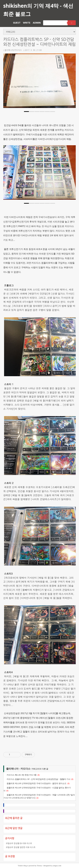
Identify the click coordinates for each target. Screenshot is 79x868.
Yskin (20, 866)
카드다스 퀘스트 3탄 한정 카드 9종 (22, 775)
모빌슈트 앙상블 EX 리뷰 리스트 (19, 843)
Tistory (39, 866)
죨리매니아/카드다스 (12, 50)
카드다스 (25, 769)
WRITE (27, 23)
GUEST (17, 23)
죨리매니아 (12, 769)
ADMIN (37, 23)
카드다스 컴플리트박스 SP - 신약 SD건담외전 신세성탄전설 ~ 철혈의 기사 (39, 779)
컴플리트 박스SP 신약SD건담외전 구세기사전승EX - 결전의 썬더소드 (37, 783)
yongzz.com (57, 866)
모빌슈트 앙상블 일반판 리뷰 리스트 (21, 847)
